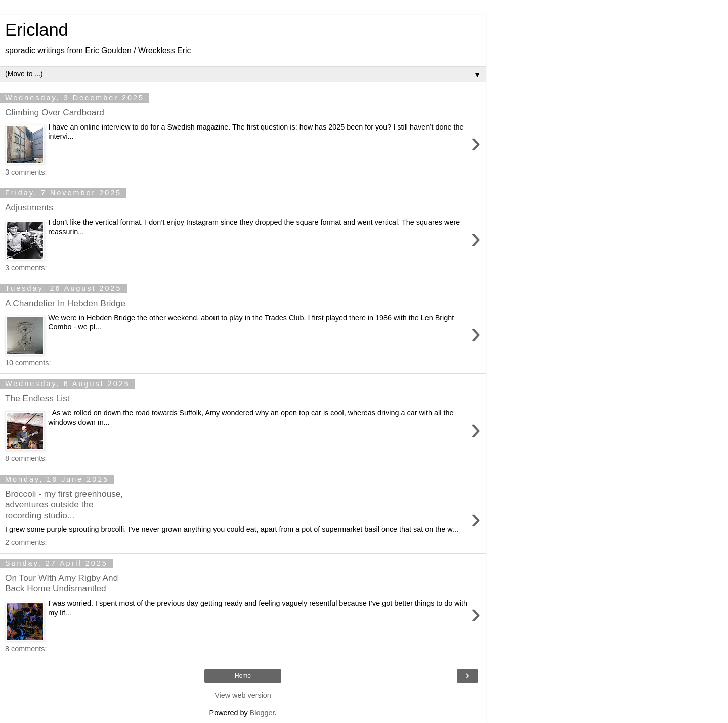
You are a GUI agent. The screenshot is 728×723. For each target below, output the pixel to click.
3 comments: (26, 172)
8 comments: (26, 458)
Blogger (262, 713)
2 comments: (26, 542)
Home (243, 676)
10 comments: (28, 363)
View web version (243, 695)
